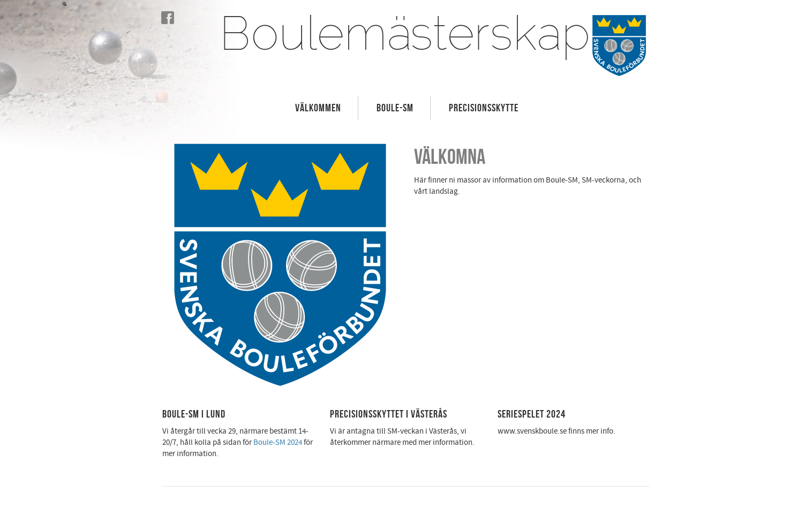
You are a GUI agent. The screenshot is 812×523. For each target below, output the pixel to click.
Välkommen (318, 108)
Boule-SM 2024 (278, 442)
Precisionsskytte (484, 108)
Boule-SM (395, 108)
